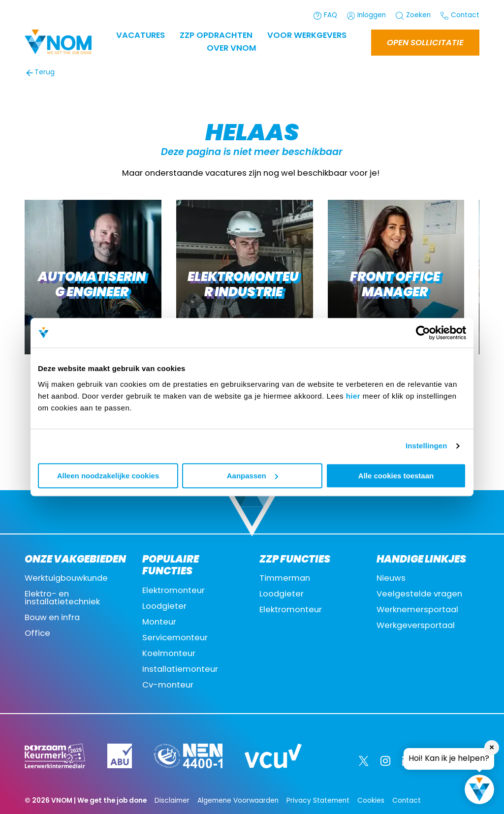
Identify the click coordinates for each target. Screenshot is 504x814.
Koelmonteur (169, 654)
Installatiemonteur (180, 670)
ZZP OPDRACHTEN (216, 36)
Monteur (159, 623)
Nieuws (391, 579)
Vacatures (141, 36)
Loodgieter (164, 607)
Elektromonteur (173, 591)
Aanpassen (252, 476)
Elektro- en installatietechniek (62, 598)
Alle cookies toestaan (396, 476)
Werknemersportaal (417, 610)
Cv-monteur (168, 686)
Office (37, 634)
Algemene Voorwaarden (238, 801)
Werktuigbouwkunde (66, 579)
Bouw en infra (52, 618)
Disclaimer (172, 801)
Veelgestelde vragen (419, 595)
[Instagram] (385, 761)
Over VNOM (232, 49)
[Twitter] (364, 761)
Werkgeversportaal (416, 626)
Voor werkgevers (307, 36)
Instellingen (426, 446)
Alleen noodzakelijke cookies (108, 476)
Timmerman (285, 579)
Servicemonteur (175, 638)
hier (353, 396)
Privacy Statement (318, 801)
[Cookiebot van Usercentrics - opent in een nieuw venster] (423, 333)
